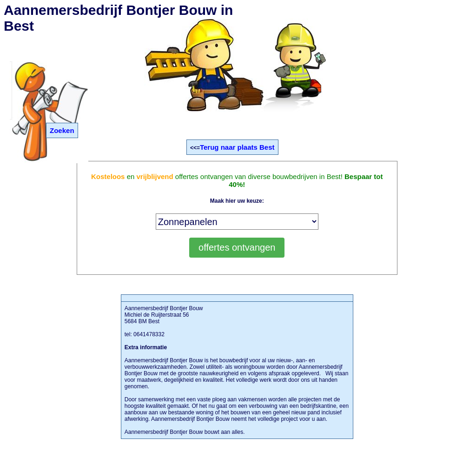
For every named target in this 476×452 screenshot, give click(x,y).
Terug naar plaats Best (237, 147)
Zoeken (62, 130)
